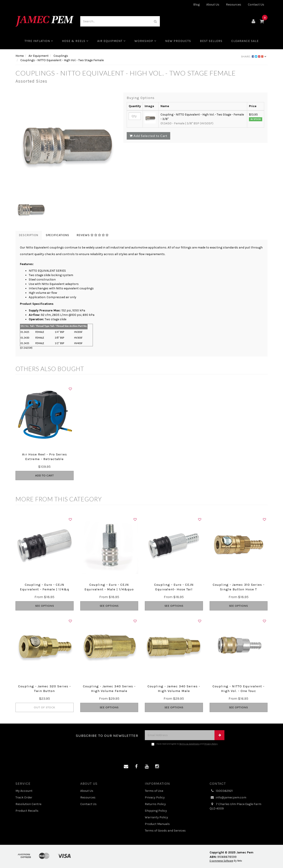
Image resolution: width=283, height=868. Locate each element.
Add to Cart (45, 475)
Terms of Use (154, 791)
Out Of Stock (45, 707)
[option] (66, 143)
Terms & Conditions (189, 744)
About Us (213, 5)
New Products (178, 41)
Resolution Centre (28, 804)
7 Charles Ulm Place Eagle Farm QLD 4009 (235, 806)
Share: (254, 56)
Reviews (93, 235)
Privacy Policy (211, 744)
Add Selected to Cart (148, 136)
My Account (24, 791)
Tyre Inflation (39, 41)
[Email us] (126, 767)
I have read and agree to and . (185, 744)
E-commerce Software (221, 861)
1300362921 (221, 791)
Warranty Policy (156, 817)
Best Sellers (211, 41)
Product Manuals (157, 824)
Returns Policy (155, 804)
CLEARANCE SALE (245, 41)
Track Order (24, 797)
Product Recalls (27, 811)
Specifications (57, 235)
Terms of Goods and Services (165, 831)
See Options (45, 606)
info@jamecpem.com (228, 798)
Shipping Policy (156, 811)
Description (29, 235)
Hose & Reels (75, 41)
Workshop (145, 41)
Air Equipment (111, 41)
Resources (234, 5)
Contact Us (256, 5)
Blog (196, 5)
